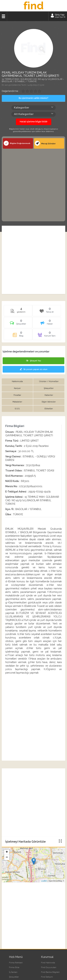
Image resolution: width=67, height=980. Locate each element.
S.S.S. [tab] (17, 409)
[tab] (18, 324)
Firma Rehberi (16, 963)
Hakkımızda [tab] (17, 381)
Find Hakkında (48, 963)
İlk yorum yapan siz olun (34, 369)
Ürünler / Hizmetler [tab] (49, 381)
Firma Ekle (14, 967)
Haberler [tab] (49, 395)
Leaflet (44, 881)
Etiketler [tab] (49, 409)
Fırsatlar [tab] (17, 395)
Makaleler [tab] (17, 402)
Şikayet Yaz (34, 361)
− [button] (7, 857)
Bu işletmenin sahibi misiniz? (33, 98)
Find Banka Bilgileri (50, 972)
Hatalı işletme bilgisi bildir (34, 122)
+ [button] (7, 852)
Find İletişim (47, 977)
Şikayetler (14, 977)
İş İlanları (13, 972)
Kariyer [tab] (17, 388)
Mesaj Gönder (45, 143)
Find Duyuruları (49, 967)
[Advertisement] (33, 185)
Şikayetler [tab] (49, 388)
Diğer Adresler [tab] (49, 402)
